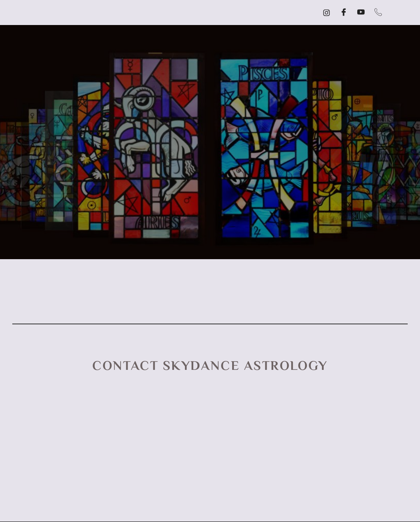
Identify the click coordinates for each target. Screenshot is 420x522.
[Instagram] (326, 13)
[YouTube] (361, 13)
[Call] (378, 13)
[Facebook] (344, 13)
